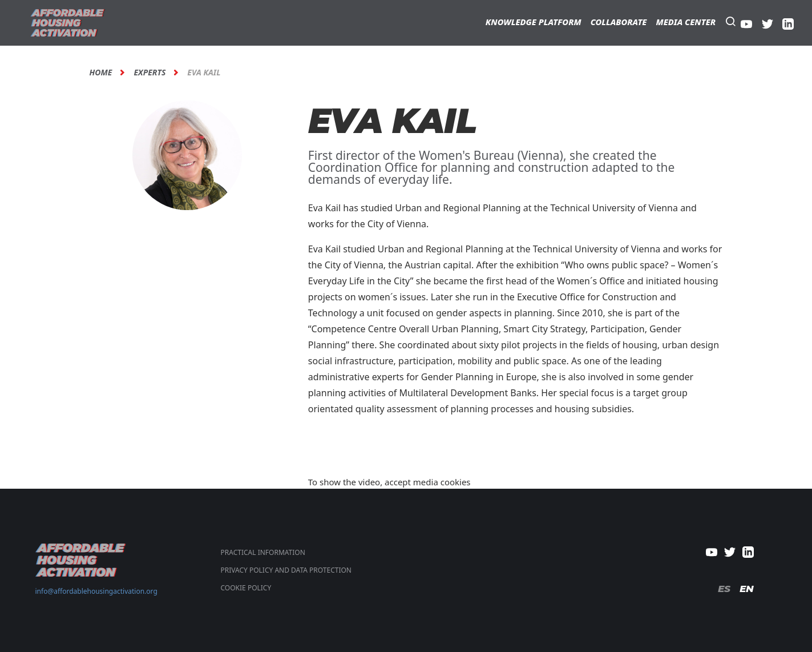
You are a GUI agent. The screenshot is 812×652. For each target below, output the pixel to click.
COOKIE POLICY (246, 588)
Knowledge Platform (534, 22)
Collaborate (619, 22)
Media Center (686, 22)
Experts (150, 73)
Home (101, 73)
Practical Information (263, 552)
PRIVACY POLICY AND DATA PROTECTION (286, 570)
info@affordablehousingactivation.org (96, 591)
